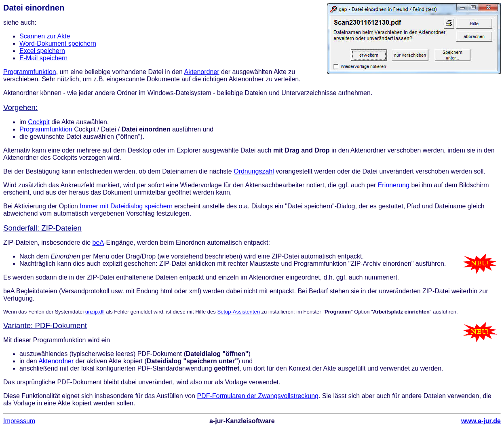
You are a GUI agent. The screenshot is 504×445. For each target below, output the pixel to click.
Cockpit (39, 122)
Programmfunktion (30, 72)
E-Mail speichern (43, 58)
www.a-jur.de (481, 421)
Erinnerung (394, 185)
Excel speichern (42, 51)
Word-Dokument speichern (58, 43)
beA (98, 243)
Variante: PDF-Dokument (45, 325)
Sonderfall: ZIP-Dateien (42, 228)
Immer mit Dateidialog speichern (126, 206)
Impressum (19, 421)
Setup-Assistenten (238, 312)
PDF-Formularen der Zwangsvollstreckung (258, 396)
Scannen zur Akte (45, 36)
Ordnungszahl (254, 171)
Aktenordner (201, 72)
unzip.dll (95, 312)
